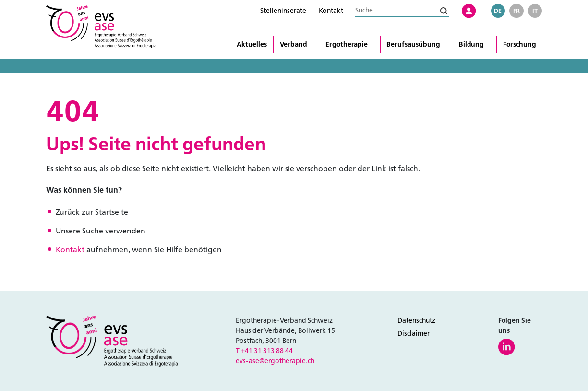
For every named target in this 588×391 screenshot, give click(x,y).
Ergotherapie (347, 44)
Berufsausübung (413, 44)
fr (516, 11)
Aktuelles (252, 44)
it (535, 11)
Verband (293, 44)
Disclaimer (414, 334)
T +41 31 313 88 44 (264, 351)
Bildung (471, 44)
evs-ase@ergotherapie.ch (275, 361)
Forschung (520, 44)
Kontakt (331, 11)
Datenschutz (416, 321)
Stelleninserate (283, 11)
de (498, 11)
